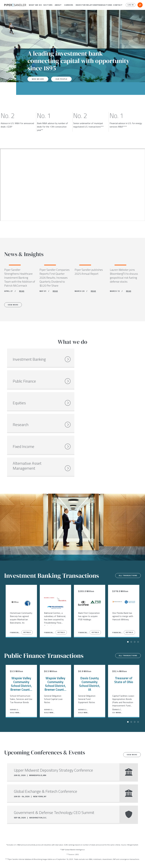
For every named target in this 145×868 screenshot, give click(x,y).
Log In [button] (130, 5)
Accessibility (82, 860)
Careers (68, 5)
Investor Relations (84, 5)
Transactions (103, 5)
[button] (34, 5)
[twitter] (11, 861)
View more (130, 677)
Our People (64, 79)
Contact (117, 5)
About (57, 5)
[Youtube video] (72, 185)
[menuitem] (34, 5)
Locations (29, 860)
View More (15, 306)
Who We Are (39, 79)
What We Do (34, 5)
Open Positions (39, 831)
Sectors (47, 5)
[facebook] (5, 861)
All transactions (126, 498)
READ (22, 292)
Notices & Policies (62, 860)
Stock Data (43, 860)
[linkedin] (17, 861)
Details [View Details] (27, 554)
